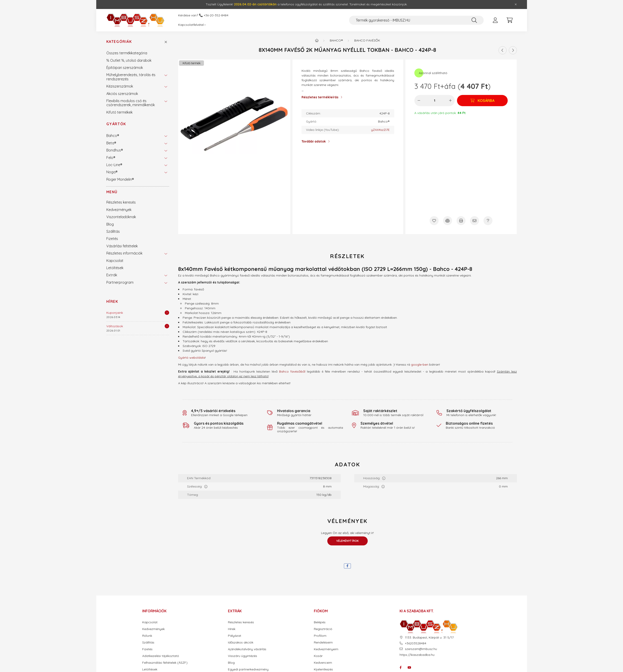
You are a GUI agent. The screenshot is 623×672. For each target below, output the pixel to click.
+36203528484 (416, 643)
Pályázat (235, 636)
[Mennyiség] (435, 101)
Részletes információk (124, 253)
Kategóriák (119, 42)
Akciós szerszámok (122, 94)
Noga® (112, 172)
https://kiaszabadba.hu (417, 655)
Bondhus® (115, 150)
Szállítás (113, 231)
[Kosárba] (482, 101)
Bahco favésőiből (292, 371)
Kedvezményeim (326, 649)
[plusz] (450, 101)
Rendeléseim (323, 642)
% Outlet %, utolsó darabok (129, 60)
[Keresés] (474, 20)
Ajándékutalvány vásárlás (247, 649)
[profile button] (495, 20)
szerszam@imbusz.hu (421, 649)
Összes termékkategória (127, 53)
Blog (110, 224)
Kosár (318, 656)
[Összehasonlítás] (448, 221)
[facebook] (347, 566)
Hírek (112, 301)
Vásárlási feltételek (122, 246)
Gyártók (116, 124)
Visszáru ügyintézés (243, 656)
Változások (115, 326)
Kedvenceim (323, 663)
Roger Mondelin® (120, 179)
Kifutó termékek (119, 112)
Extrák (112, 275)
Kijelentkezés (323, 669)
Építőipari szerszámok (125, 68)
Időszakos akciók (241, 642)
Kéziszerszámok (120, 86)
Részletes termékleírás (320, 97)
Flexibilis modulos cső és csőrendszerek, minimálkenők (131, 103)
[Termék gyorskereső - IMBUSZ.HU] (416, 20)
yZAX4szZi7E (380, 130)
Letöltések (115, 268)
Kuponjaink (115, 313)
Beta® (111, 143)
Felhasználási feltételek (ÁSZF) (165, 663)
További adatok (314, 141)
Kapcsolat (115, 261)
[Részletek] (167, 313)
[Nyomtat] (461, 221)
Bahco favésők (367, 40)
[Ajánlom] (474, 221)
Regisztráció (323, 629)
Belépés (320, 622)
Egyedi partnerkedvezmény (248, 669)
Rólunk (147, 636)
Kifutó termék (192, 63)
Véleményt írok (348, 541)
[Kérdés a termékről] (488, 221)
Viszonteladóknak (121, 217)
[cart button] (510, 20)
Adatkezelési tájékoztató (161, 656)
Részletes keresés (121, 202)
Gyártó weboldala (192, 358)
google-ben (420, 365)
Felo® (111, 158)
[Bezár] (516, 4)
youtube (409, 668)
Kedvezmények (119, 210)
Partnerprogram (120, 282)
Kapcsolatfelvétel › (192, 25)
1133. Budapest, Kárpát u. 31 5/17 (429, 638)
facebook (400, 668)
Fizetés (112, 239)
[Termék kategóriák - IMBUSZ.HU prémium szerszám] (317, 40)
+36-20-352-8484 (216, 15)
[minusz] (419, 101)
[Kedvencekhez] (434, 221)
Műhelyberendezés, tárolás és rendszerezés (131, 77)
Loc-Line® (114, 165)
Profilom (320, 636)
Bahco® (113, 136)
